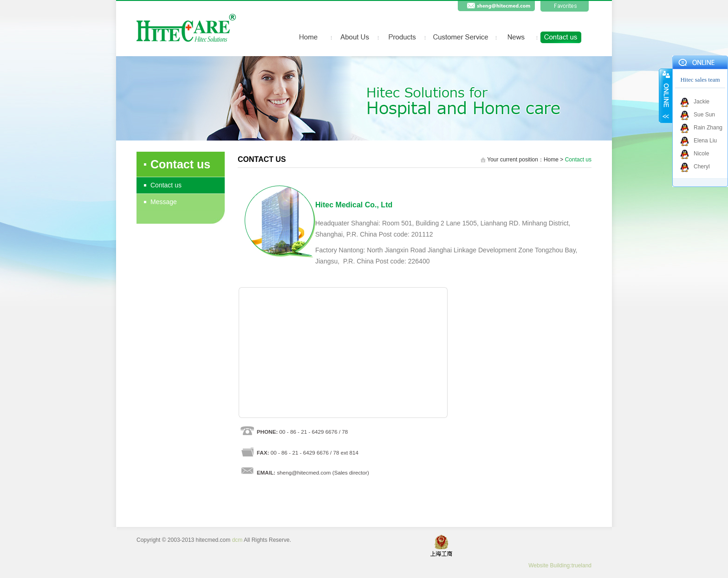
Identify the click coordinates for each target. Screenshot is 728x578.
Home (551, 160)
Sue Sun (704, 115)
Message (164, 202)
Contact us (166, 185)
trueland (582, 565)
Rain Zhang (708, 128)
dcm (237, 540)
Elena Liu (705, 141)
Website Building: (550, 565)
